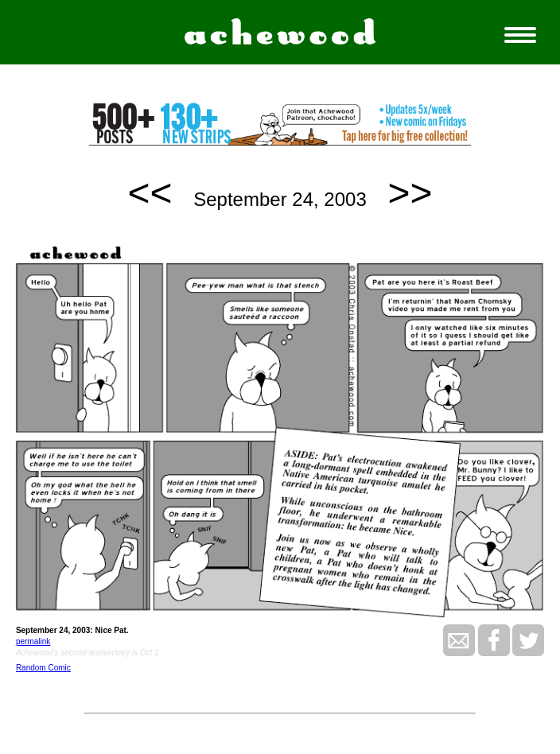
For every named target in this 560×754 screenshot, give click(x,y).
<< (150, 193)
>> (410, 193)
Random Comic (43, 668)
